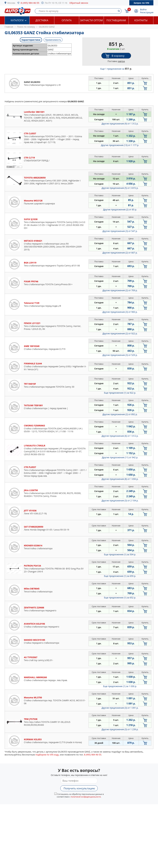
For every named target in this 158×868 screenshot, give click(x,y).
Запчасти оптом (91, 20)
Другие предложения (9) (120, 124)
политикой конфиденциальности (86, 797)
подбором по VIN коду (47, 755)
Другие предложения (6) (120, 436)
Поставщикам (116, 20)
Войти (143, 9)
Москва (11, 3)
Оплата (67, 20)
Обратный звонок (79, 3)
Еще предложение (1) (120, 393)
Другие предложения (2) (120, 209)
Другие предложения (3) (120, 231)
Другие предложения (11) (120, 457)
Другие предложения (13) (120, 145)
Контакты (141, 20)
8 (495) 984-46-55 (30, 3)
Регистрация (147, 12)
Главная (9, 27)
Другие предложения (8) (120, 479)
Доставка (42, 20)
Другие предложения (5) (120, 188)
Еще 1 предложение (116, 69)
